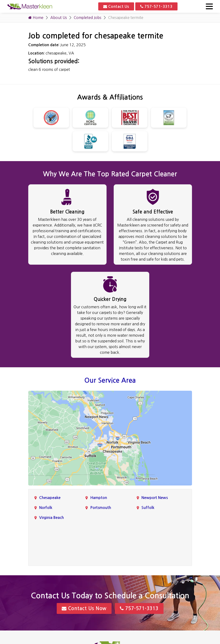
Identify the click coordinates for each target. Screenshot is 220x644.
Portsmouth (101, 508)
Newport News (155, 498)
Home (36, 18)
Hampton (99, 498)
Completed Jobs (88, 18)
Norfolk (46, 508)
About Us (59, 18)
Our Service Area (110, 380)
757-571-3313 (156, 6)
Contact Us (116, 6)
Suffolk (148, 508)
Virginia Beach (51, 518)
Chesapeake (50, 498)
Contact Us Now (84, 608)
